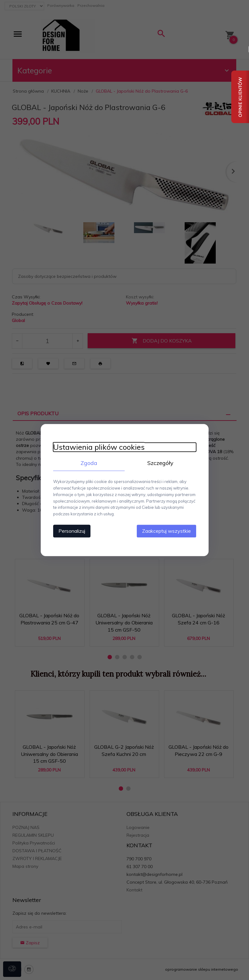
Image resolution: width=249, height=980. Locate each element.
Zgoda (89, 463)
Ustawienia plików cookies (99, 447)
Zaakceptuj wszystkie (166, 531)
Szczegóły (160, 463)
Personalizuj (72, 531)
